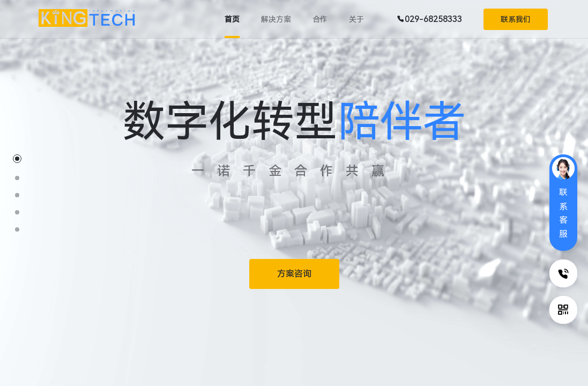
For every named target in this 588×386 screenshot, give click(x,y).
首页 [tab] (232, 19)
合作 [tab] (320, 19)
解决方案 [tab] (276, 19)
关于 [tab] (356, 19)
